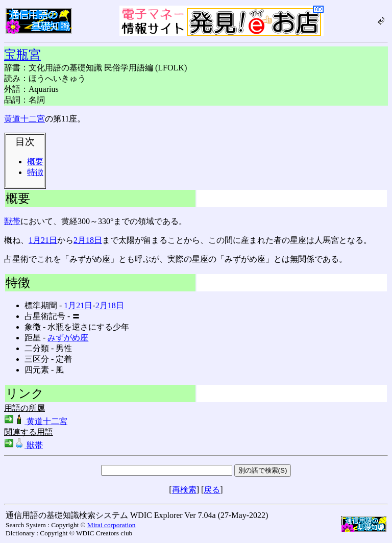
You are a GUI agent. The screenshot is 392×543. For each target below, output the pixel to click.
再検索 (184, 490)
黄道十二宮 (24, 119)
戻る (212, 490)
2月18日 (88, 240)
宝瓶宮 (22, 55)
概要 (35, 162)
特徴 (35, 172)
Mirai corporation (111, 525)
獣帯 (12, 221)
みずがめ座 (68, 338)
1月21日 (43, 240)
